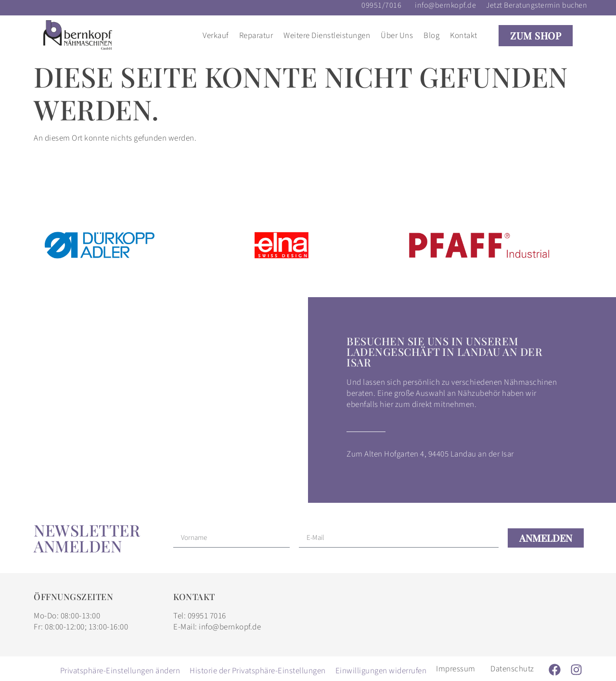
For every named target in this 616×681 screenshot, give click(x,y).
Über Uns (397, 36)
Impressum (456, 669)
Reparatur (256, 36)
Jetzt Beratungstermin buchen (537, 5)
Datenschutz (512, 669)
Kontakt (464, 36)
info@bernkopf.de (445, 5)
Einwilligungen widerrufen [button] (381, 671)
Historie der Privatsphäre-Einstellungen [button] (258, 671)
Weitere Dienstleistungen (327, 36)
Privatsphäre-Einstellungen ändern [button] (120, 671)
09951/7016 (381, 5)
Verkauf (216, 36)
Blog (431, 36)
